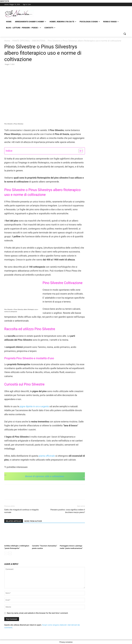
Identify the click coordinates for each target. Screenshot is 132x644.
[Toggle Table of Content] (79, 151)
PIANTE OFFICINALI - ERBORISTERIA (29, 41)
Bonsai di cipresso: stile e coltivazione (45, 476)
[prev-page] (6, 553)
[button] (125, 34)
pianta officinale (47, 456)
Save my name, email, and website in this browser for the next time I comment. (38, 613)
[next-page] (10, 553)
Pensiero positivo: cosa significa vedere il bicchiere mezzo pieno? (68, 511)
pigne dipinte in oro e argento (35, 406)
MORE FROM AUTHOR (33, 521)
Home (7, 41)
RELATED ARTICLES (14, 521)
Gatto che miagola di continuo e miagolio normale (21, 511)
